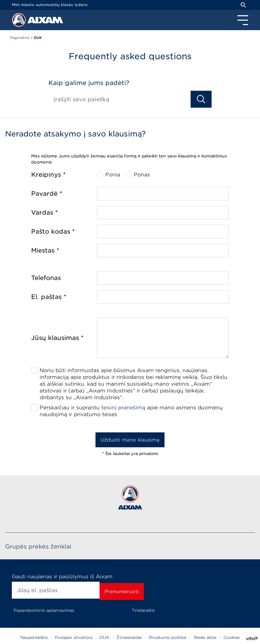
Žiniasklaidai (129, 637)
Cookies (232, 637)
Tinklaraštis (143, 610)
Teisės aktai (205, 637)
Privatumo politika (167, 637)
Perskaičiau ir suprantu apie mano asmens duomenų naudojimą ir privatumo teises (131, 411)
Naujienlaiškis (34, 637)
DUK (104, 637)
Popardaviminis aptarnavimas (44, 610)
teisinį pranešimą (123, 408)
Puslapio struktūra (74, 637)
